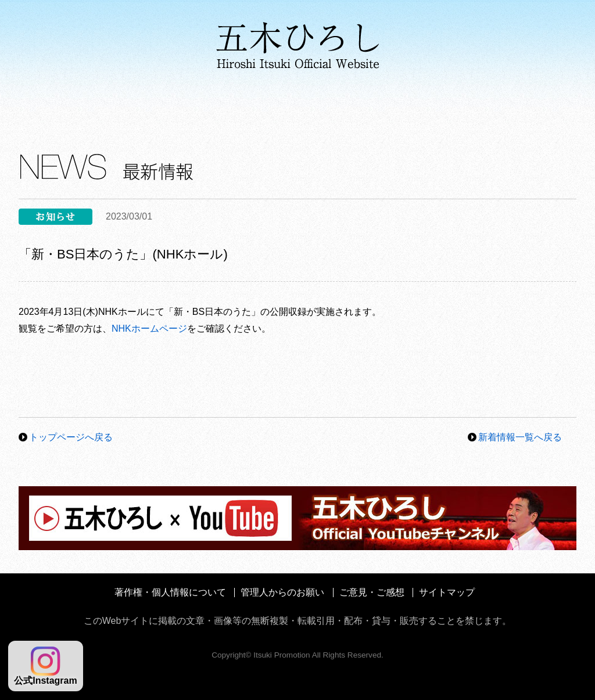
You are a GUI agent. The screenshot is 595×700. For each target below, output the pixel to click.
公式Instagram (45, 666)
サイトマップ (447, 592)
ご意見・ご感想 (372, 592)
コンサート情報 (422, 105)
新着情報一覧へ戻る (520, 437)
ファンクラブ (529, 105)
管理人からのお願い (282, 592)
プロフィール (68, 105)
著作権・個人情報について (170, 592)
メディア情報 (308, 105)
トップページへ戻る (71, 437)
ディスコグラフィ (185, 105)
